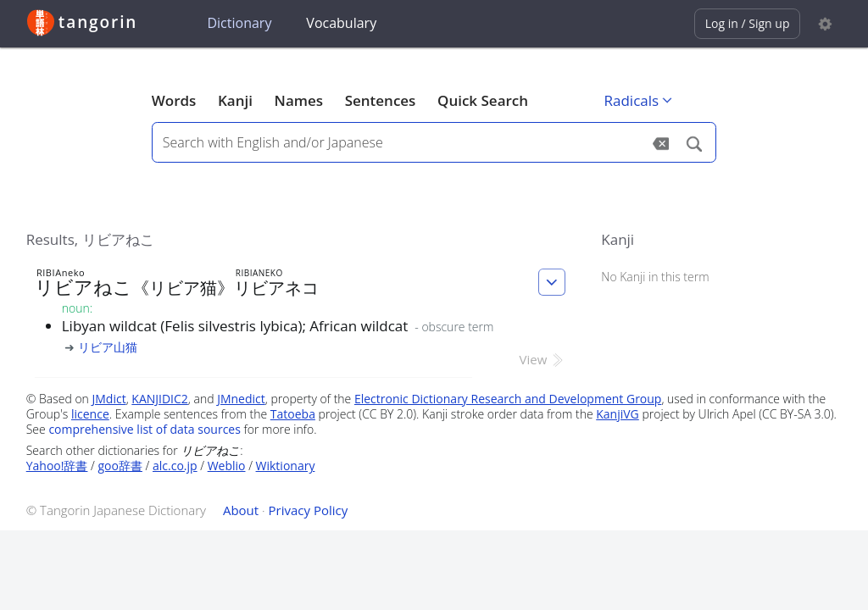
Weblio (227, 466)
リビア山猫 (108, 347)
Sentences (381, 100)
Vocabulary (341, 23)
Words (174, 100)
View (543, 359)
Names (299, 100)
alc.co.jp (175, 466)
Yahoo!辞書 (57, 466)
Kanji (235, 100)
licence (90, 414)
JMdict (109, 399)
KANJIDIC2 (160, 399)
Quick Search (483, 100)
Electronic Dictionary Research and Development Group (508, 399)
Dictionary (239, 23)
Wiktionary (286, 466)
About (241, 510)
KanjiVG (618, 414)
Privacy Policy (309, 510)
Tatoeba (293, 414)
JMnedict (241, 399)
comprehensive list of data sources (145, 429)
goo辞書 (120, 466)
